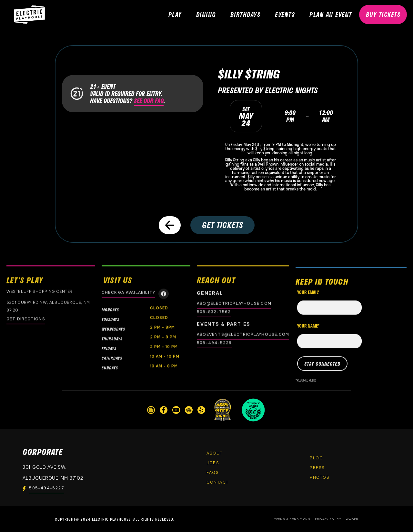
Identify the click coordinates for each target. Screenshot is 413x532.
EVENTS (285, 15)
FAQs (213, 473)
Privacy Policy (328, 519)
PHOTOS (320, 477)
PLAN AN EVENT (331, 15)
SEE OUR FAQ (149, 101)
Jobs (213, 463)
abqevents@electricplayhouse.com (243, 334)
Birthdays (246, 15)
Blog (316, 458)
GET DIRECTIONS (26, 319)
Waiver (352, 519)
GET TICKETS (223, 225)
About (215, 453)
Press (317, 468)
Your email (308, 298)
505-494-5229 (214, 343)
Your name (308, 331)
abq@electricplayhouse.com (234, 303)
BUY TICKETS (383, 15)
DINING (206, 15)
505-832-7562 (214, 312)
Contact (218, 482)
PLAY (175, 15)
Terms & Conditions (292, 519)
